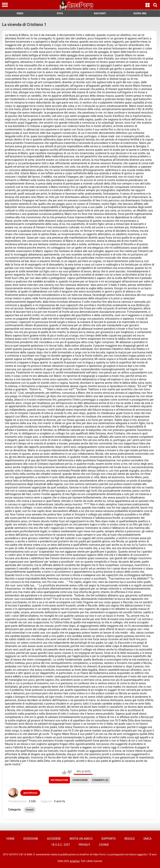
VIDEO (20, 13)
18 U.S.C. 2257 (61, 845)
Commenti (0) (100, 780)
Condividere (80, 780)
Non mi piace (69, 772)
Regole (130, 839)
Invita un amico (81, 839)
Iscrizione (31, 839)
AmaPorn (75, 861)
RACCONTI (100, 13)
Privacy (84, 845)
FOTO (60, 13)
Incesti (30, 810)
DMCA (148, 839)
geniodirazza (30, 793)
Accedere (54, 839)
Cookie (104, 845)
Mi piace (64, 772)
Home (10, 839)
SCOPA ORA (140, 13)
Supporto (108, 839)
